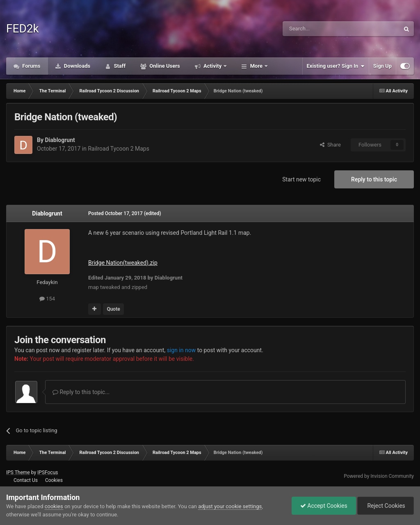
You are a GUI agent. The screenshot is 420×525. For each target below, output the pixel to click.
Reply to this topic (374, 179)
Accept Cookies (324, 506)
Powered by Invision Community (379, 476)
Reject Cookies (386, 506)
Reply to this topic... (81, 392)
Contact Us (26, 480)
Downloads (77, 66)
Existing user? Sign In (336, 66)
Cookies (54, 480)
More (256, 66)
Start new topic (301, 179)
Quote (113, 309)
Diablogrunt (60, 140)
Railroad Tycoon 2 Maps (119, 149)
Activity (213, 66)
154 (47, 299)
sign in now (181, 350)
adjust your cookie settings (230, 506)
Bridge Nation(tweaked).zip (123, 263)
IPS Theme (18, 472)
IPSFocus (48, 472)
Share (330, 145)
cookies (54, 506)
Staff (119, 66)
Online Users (164, 66)
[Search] (322, 29)
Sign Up (382, 66)
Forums (31, 66)
